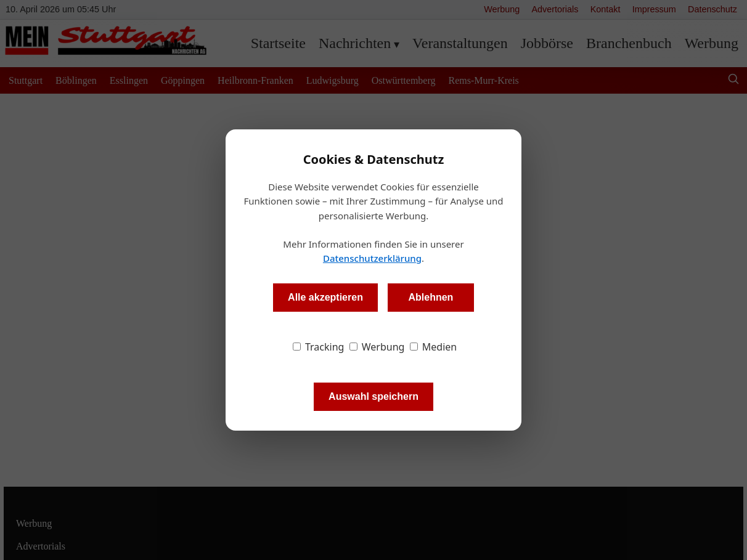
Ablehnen (431, 297)
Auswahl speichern (373, 396)
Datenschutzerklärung (372, 258)
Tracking (319, 347)
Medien (434, 347)
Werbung (377, 347)
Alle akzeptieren (325, 297)
